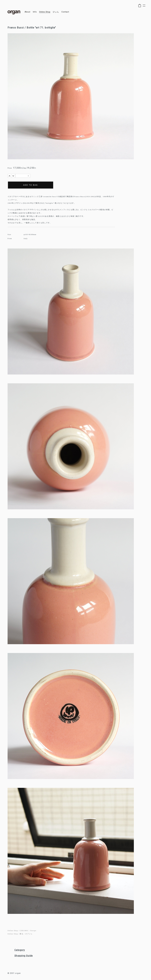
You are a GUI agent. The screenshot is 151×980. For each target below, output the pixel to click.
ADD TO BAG (31, 185)
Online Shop (13, 931)
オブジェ (29, 934)
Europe (33, 931)
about (27, 12)
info (35, 12)
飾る (22, 934)
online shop (45, 12)
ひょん (56, 12)
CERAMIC (24, 931)
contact (65, 12)
